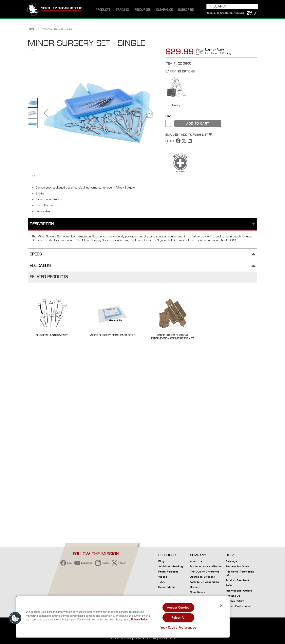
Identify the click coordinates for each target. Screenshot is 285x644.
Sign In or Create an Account (225, 15)
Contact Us (233, 596)
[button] (46, 115)
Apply (220, 52)
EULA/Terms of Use (145, 638)
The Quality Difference (205, 572)
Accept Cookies (178, 607)
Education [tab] (40, 268)
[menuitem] (103, 12)
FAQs (229, 585)
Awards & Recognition (204, 582)
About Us (196, 561)
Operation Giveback (203, 577)
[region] (123, 617)
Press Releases (168, 572)
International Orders (239, 591)
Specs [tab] (36, 256)
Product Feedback (237, 580)
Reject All (178, 618)
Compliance (198, 592)
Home (31, 31)
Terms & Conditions (121, 638)
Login (209, 52)
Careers (195, 587)
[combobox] (232, 9)
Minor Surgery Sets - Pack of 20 (112, 337)
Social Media (167, 587)
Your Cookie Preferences (178, 627)
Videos (163, 577)
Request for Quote (238, 566)
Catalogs (231, 561)
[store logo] (55, 12)
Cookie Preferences (238, 607)
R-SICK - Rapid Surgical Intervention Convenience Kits (173, 339)
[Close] (221, 606)
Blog (161, 561)
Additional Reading (171, 566)
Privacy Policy (235, 601)
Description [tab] (42, 226)
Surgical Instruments (52, 337)
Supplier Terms (167, 638)
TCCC (162, 582)
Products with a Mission (206, 566)
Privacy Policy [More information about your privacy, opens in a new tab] (139, 619)
